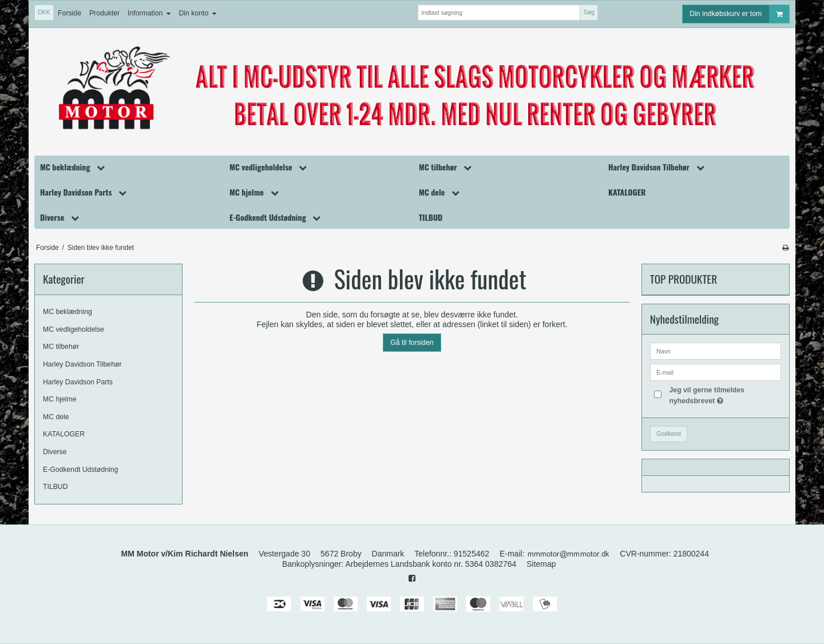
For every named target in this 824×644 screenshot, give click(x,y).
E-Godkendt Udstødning (80, 470)
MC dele (56, 417)
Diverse (55, 452)
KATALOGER (64, 434)
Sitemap (541, 564)
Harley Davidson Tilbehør (82, 364)
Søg (589, 12)
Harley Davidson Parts (78, 382)
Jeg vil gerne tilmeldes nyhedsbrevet (724, 395)
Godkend (669, 434)
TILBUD (56, 487)
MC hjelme (60, 399)
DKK (44, 12)
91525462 (472, 554)
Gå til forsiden (412, 343)
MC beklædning (68, 312)
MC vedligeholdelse (74, 329)
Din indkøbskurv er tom (739, 14)
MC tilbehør (61, 347)
